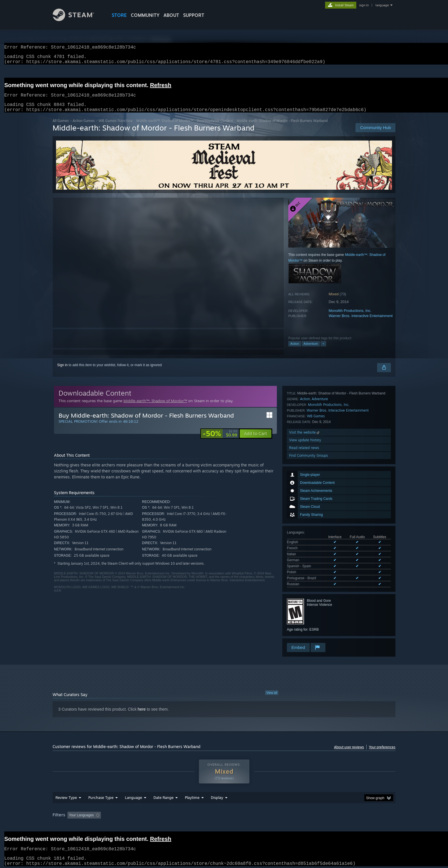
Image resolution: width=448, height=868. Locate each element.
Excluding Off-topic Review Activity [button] (139, 813)
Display (217, 796)
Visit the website (305, 599)
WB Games (316, 582)
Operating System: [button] (272, 813)
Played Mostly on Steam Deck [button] (224, 813)
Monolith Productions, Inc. (350, 317)
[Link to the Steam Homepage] (78, 20)
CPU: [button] (302, 813)
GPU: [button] (321, 813)
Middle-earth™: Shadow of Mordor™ (165, 128)
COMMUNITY (145, 15)
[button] (256, 440)
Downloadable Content (215, 128)
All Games (61, 128)
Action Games (84, 128)
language (382, 5)
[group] (224, 814)
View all (272, 687)
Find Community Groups (309, 622)
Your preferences (382, 741)
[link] (220, 440)
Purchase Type (101, 796)
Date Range (163, 796)
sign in (364, 5)
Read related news (304, 614)
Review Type (66, 796)
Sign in (62, 372)
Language (133, 796)
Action (295, 350)
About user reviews (349, 741)
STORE (119, 15)
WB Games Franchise (116, 128)
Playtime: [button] (183, 813)
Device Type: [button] (346, 813)
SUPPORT (194, 15)
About (171, 15)
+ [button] (323, 350)
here (142, 703)
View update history (305, 606)
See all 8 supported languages (310, 499)
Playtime (192, 796)
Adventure (311, 350)
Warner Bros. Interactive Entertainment (361, 323)
